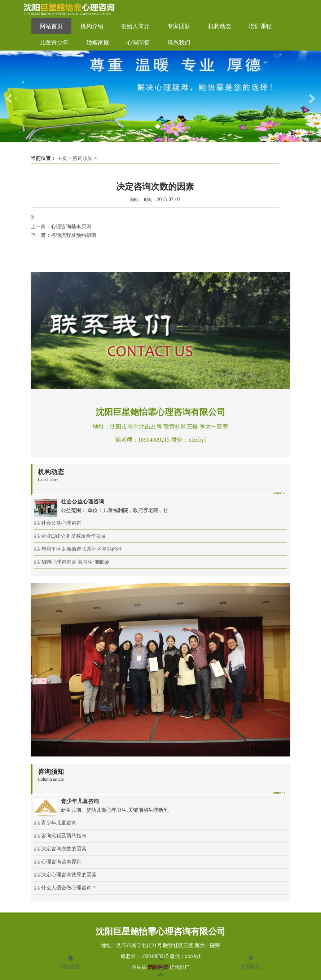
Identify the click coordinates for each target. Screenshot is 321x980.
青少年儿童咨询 (59, 823)
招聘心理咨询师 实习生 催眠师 (75, 562)
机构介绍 (92, 26)
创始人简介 (135, 26)
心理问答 (138, 42)
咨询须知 (83, 158)
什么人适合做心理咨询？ (69, 888)
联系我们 (179, 42)
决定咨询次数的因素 (64, 849)
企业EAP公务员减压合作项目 (74, 536)
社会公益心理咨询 (61, 523)
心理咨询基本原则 (71, 227)
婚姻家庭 (98, 42)
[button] (8, 96)
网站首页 (51, 26)
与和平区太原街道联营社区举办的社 (82, 549)
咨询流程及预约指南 (74, 235)
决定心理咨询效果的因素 (69, 875)
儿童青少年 (54, 42)
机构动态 (220, 26)
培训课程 (260, 26)
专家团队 (179, 26)
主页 (62, 158)
